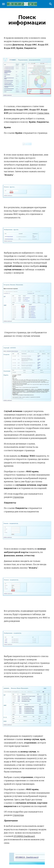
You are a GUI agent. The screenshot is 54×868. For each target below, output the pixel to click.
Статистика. (43, 113)
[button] (3, 4)
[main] (27, 20)
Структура (18, 497)
